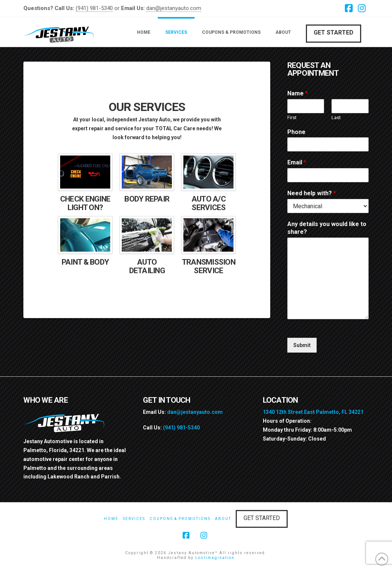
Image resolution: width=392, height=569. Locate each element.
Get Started (334, 32)
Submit (302, 345)
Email (297, 162)
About (223, 519)
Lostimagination (215, 558)
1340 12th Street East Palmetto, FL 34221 (313, 412)
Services (134, 519)
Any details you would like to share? (327, 228)
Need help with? (312, 193)
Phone (296, 132)
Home (111, 519)
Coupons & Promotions (180, 519)
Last (336, 117)
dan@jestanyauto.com (174, 8)
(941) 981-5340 (94, 8)
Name (298, 93)
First (292, 117)
